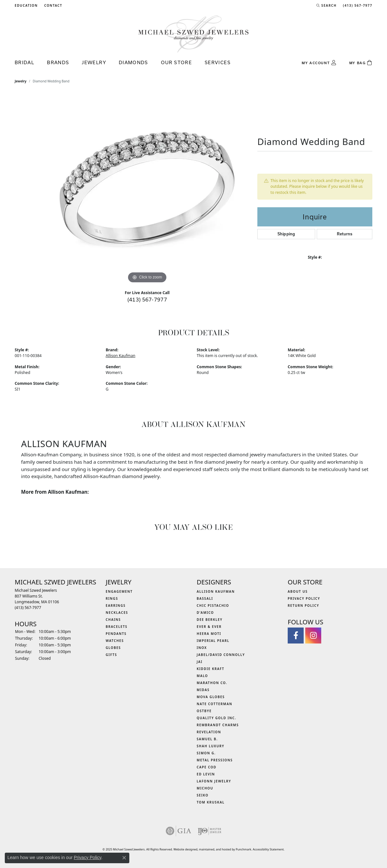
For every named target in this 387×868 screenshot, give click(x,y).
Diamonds (133, 62)
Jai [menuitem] (200, 662)
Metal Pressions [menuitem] (215, 760)
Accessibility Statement (268, 849)
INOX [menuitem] (202, 648)
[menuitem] (178, 831)
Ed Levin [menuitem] (206, 774)
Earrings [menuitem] (116, 605)
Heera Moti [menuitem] (209, 634)
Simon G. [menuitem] (206, 753)
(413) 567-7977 (147, 299)
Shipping (286, 234)
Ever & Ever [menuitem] (209, 627)
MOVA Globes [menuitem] (211, 697)
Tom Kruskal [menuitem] (211, 802)
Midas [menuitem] (203, 690)
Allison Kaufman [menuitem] (216, 591)
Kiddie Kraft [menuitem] (211, 669)
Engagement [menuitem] (119, 591)
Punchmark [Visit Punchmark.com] (243, 849)
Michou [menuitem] (205, 788)
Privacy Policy (87, 857)
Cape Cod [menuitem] (207, 767)
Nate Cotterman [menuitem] (215, 704)
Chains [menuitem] (113, 620)
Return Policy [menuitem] (304, 605)
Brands (58, 62)
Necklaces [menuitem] (117, 613)
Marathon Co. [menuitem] (212, 683)
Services (218, 62)
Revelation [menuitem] (209, 732)
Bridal (24, 62)
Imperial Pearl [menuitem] (213, 641)
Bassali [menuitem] (205, 598)
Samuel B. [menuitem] (207, 739)
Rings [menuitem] (112, 598)
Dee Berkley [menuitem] (210, 620)
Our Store (176, 62)
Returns (345, 234)
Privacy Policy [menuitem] (304, 598)
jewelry (21, 81)
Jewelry (94, 62)
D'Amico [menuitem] (205, 613)
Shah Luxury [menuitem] (211, 746)
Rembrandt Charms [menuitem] (218, 725)
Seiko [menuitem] (203, 795)
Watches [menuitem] (115, 641)
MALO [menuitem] (202, 676)
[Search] (326, 5)
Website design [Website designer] (184, 849)
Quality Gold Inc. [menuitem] (216, 718)
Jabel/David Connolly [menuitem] (221, 655)
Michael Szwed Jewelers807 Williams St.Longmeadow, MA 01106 (37, 599)
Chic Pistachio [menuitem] (213, 605)
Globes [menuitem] (113, 648)
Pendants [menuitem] (116, 634)
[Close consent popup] (124, 858)
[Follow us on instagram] (313, 636)
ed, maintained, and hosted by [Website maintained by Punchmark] (215, 849)
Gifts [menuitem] (111, 655)
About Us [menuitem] (298, 591)
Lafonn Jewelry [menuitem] (214, 781)
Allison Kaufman (121, 356)
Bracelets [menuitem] (117, 627)
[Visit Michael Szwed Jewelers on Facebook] (296, 636)
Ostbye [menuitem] (204, 711)
